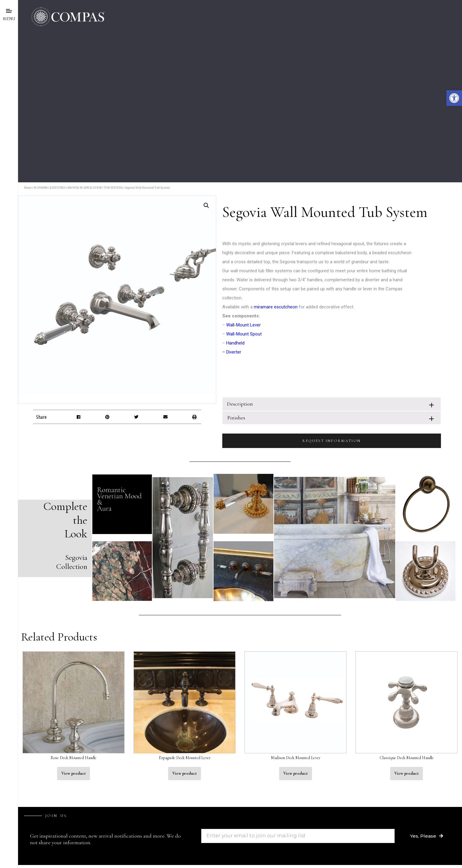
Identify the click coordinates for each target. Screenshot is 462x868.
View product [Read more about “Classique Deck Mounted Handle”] (407, 773)
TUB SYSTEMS (113, 188)
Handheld (235, 343)
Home (28, 188)
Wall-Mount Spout (244, 334)
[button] (454, 98)
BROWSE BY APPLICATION (85, 188)
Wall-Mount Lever (243, 325)
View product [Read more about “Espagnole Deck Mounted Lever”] (185, 773)
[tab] (332, 404)
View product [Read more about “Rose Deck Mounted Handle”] (74, 773)
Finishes (236, 418)
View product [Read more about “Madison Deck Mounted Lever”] (296, 773)
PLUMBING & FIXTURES (50, 188)
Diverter (234, 352)
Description (240, 404)
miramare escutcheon (276, 307)
